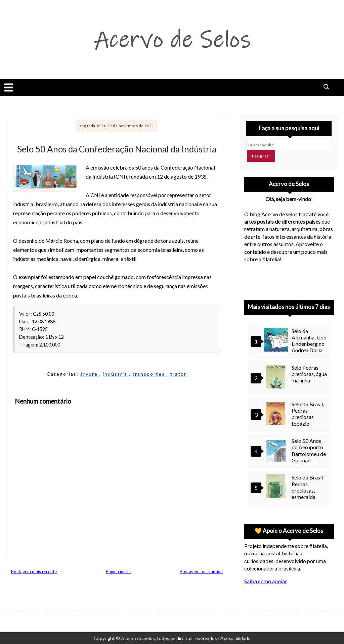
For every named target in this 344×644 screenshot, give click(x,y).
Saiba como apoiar (266, 581)
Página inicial (118, 571)
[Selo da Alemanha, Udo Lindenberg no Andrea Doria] (277, 341)
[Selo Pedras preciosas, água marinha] (277, 377)
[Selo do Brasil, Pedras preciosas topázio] (277, 414)
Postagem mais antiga (201, 571)
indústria (116, 374)
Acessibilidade (235, 638)
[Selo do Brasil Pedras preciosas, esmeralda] (277, 487)
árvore (90, 374)
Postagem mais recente (34, 571)
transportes (149, 374)
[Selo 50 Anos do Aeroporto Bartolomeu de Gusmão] (277, 450)
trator (178, 374)
